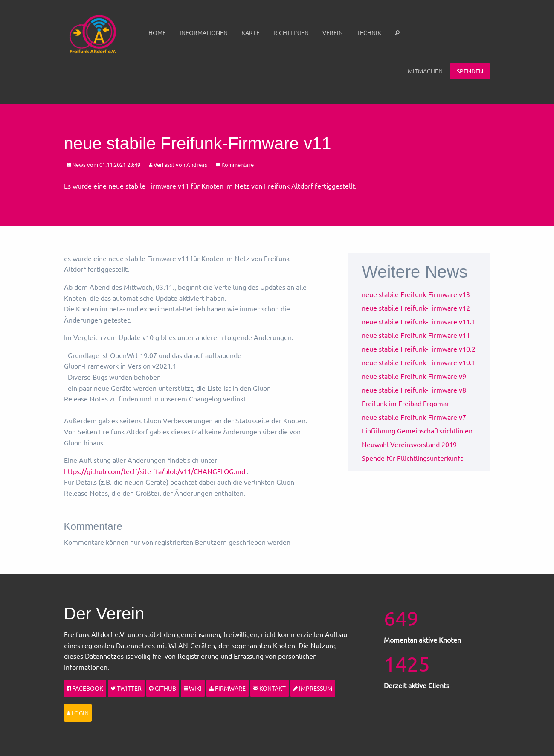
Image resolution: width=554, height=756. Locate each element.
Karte (251, 32)
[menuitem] (157, 33)
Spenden (470, 71)
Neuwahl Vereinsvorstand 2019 (409, 444)
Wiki (193, 688)
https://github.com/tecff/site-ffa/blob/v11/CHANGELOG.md (155, 471)
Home (157, 32)
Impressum (313, 688)
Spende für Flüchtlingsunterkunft (412, 458)
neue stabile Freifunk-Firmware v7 (414, 417)
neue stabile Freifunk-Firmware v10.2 (419, 349)
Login (78, 713)
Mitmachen (425, 71)
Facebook (85, 688)
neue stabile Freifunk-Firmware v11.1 (419, 321)
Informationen (204, 32)
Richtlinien (291, 32)
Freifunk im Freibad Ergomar (405, 403)
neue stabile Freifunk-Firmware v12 (416, 308)
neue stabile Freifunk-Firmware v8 (414, 390)
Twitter (126, 688)
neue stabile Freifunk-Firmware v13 (416, 294)
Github (162, 688)
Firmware (227, 688)
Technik (369, 32)
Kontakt (270, 688)
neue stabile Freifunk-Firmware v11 (416, 335)
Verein (333, 32)
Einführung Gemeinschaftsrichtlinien (417, 430)
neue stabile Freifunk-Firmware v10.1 (419, 362)
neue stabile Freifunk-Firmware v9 (414, 376)
